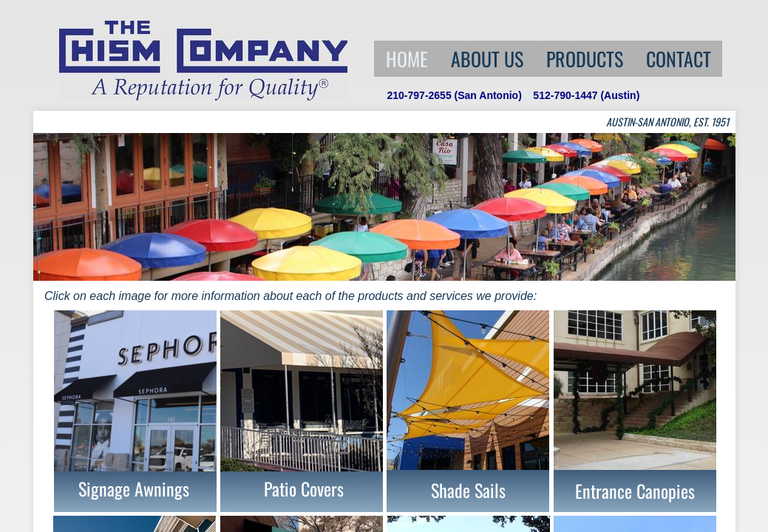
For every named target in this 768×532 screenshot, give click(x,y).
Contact (679, 59)
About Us (487, 59)
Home (407, 59)
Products (585, 59)
